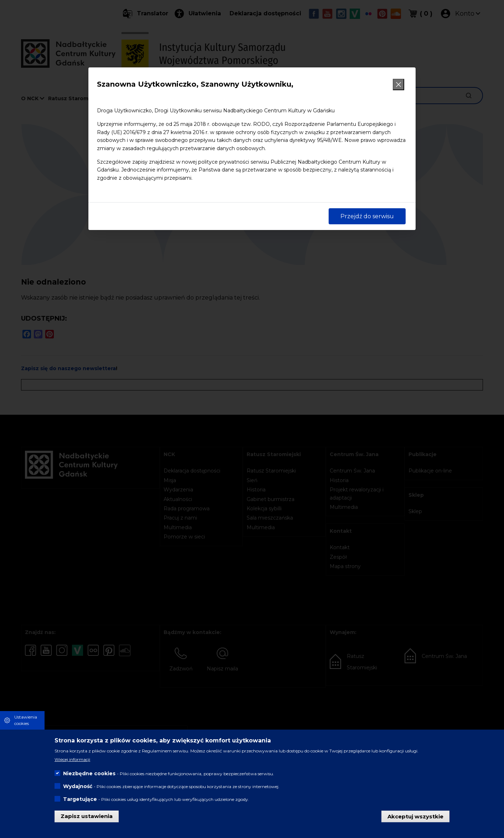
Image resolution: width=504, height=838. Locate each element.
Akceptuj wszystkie (415, 816)
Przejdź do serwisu (367, 216)
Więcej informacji (72, 759)
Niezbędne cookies (89, 773)
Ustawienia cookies (26, 720)
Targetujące (80, 799)
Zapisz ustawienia (87, 816)
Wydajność (78, 786)
